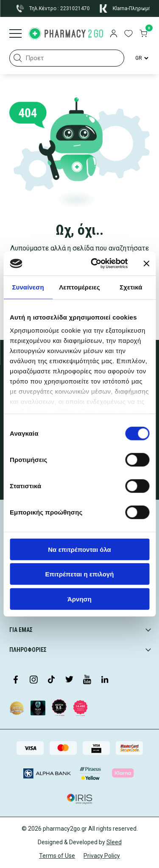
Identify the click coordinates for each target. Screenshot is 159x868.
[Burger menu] (15, 34)
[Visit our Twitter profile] (69, 680)
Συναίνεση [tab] (28, 287)
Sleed (114, 842)
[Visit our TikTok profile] (51, 680)
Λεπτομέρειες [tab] (79, 287)
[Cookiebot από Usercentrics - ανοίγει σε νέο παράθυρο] (95, 264)
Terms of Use (57, 856)
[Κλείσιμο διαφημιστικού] (146, 264)
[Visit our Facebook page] (16, 680)
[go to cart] (143, 34)
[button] (18, 58)
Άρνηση (79, 599)
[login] (114, 34)
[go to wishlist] (128, 34)
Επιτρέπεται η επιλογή (80, 574)
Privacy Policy (102, 856)
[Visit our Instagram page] (33, 680)
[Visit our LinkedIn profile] (105, 680)
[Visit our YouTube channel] (87, 680)
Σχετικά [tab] (131, 287)
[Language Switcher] (141, 58)
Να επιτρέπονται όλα (79, 549)
